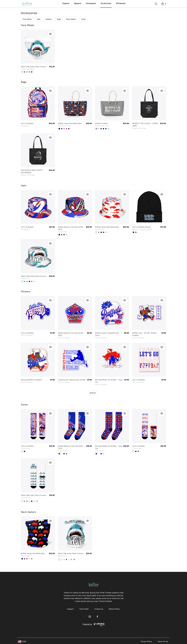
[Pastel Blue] (108, 129)
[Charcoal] (25, 72)
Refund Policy (114, 609)
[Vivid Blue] (25, 281)
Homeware (91, 3)
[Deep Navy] (69, 129)
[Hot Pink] (66, 129)
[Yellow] (64, 559)
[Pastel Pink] (99, 129)
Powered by (93, 624)
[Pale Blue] (62, 559)
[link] (38, 47)
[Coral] (27, 72)
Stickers (49, 19)
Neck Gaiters (71, 19)
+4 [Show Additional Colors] (74, 559)
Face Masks (27, 19)
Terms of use (163, 641)
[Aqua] (71, 559)
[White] (69, 235)
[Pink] (29, 559)
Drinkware (121, 3)
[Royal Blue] (62, 129)
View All (93, 393)
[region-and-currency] (22, 642)
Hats (39, 19)
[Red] (62, 235)
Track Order (84, 609)
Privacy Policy (146, 641)
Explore (66, 3)
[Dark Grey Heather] (66, 559)
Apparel (78, 3)
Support (70, 609)
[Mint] (34, 281)
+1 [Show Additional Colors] (37, 501)
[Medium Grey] (64, 129)
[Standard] (22, 72)
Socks (84, 19)
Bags (59, 19)
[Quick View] (50, 34)
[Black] (32, 72)
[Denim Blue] (29, 72)
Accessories (106, 3)
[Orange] (32, 281)
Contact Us (99, 609)
